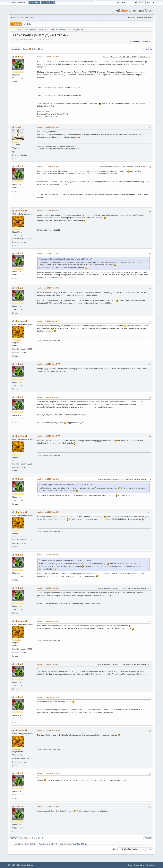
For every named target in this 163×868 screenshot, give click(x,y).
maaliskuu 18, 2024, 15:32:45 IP (48, 555)
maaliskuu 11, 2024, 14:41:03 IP (48, 57)
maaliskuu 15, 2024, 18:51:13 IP (48, 397)
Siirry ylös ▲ (151, 865)
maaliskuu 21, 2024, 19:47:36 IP (48, 806)
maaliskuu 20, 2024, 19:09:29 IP (48, 697)
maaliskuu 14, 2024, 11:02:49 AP (48, 364)
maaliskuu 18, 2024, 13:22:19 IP (48, 479)
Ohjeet (130, 865)
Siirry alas (16, 49)
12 (39, 49)
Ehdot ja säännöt (139, 865)
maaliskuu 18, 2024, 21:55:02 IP (48, 588)
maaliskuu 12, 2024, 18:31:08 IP (48, 288)
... (37, 49)
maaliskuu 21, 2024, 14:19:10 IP (48, 773)
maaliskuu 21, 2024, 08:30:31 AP (48, 730)
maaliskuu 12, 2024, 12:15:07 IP (48, 253)
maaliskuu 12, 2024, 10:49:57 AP (48, 211)
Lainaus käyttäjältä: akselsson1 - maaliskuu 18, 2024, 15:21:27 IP (66, 560)
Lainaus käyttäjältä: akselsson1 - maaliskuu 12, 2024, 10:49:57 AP (66, 259)
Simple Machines (27, 865)
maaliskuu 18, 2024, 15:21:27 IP (48, 512)
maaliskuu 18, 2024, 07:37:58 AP (48, 436)
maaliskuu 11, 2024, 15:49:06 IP (48, 127)
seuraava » (147, 42)
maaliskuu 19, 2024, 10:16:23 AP (48, 621)
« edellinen (135, 42)
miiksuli (19, 57)
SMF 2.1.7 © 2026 (14, 865)
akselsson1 (21, 211)
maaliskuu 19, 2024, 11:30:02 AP (48, 664)
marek (18, 127)
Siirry (115, 849)
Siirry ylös (16, 838)
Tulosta (148, 49)
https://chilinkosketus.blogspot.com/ (66, 149)
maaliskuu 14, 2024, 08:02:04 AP (48, 321)
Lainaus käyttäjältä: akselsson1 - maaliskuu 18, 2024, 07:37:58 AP (66, 485)
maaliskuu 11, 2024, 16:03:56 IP (48, 166)
